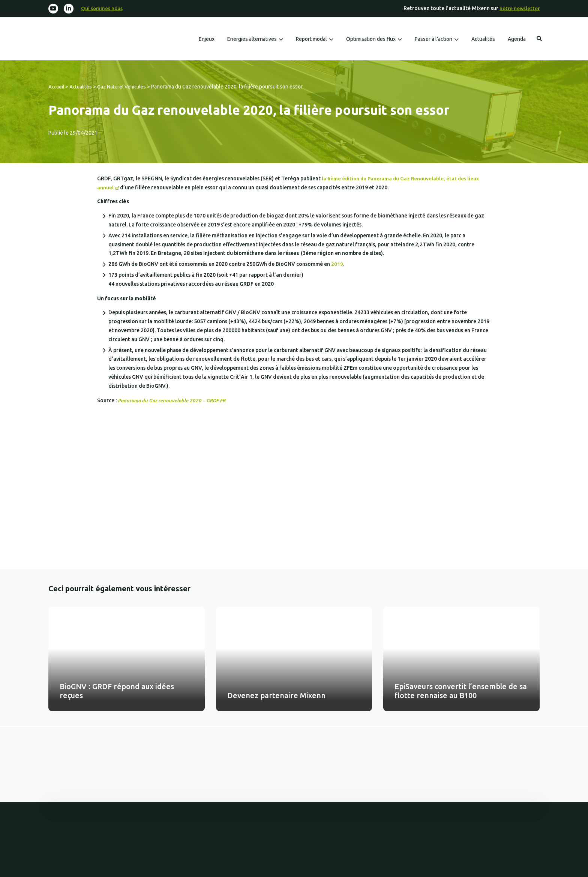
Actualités (483, 40)
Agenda (517, 40)
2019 (337, 264)
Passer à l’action (433, 40)
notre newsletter (519, 9)
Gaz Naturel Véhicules (125, 87)
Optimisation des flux (371, 40)
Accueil (57, 87)
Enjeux (207, 40)
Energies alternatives (252, 40)
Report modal (311, 40)
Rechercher (539, 39)
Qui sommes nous (103, 9)
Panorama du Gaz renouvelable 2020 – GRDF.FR (174, 401)
